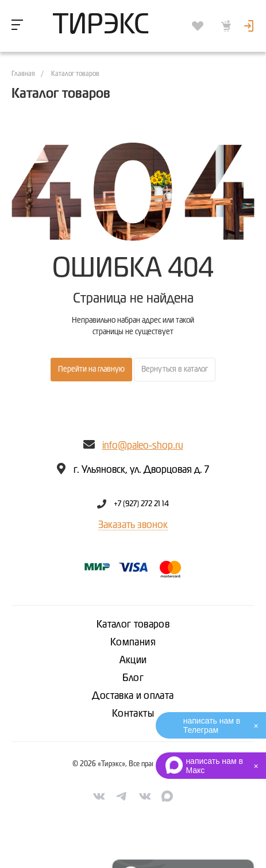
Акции (133, 660)
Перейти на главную (91, 369)
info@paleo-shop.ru (143, 446)
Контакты (133, 714)
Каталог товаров (133, 625)
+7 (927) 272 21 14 (141, 504)
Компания (133, 643)
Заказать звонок (133, 525)
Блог (133, 678)
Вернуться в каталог (175, 369)
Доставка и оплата (133, 696)
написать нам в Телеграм (212, 725)
